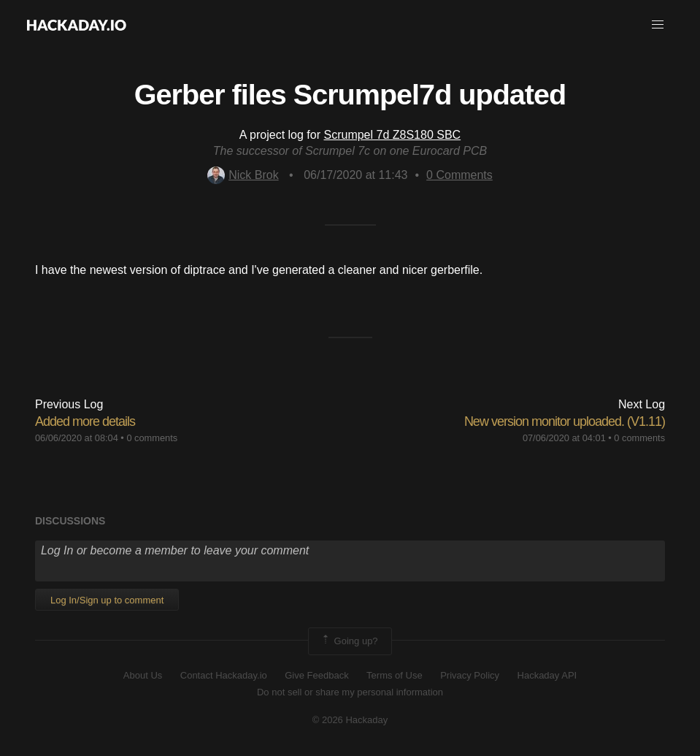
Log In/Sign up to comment (107, 600)
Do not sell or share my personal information (350, 692)
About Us (143, 675)
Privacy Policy (470, 675)
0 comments (152, 438)
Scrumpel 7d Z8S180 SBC (392, 135)
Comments (459, 175)
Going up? (349, 641)
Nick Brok (243, 175)
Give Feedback (316, 675)
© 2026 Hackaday (350, 720)
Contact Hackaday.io (224, 675)
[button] (658, 25)
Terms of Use (395, 675)
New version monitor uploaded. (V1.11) (565, 421)
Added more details (85, 421)
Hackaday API (547, 675)
